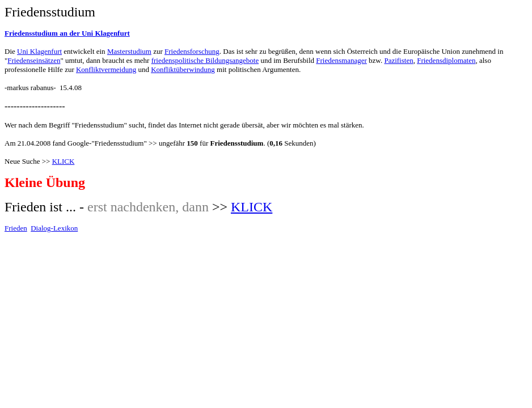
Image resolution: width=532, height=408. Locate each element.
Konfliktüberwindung (183, 69)
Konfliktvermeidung (106, 69)
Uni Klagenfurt (39, 51)
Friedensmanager (341, 60)
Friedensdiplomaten (446, 60)
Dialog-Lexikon (54, 228)
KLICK (64, 161)
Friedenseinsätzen (34, 60)
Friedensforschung (192, 51)
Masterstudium (129, 51)
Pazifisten (398, 60)
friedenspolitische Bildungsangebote (205, 60)
